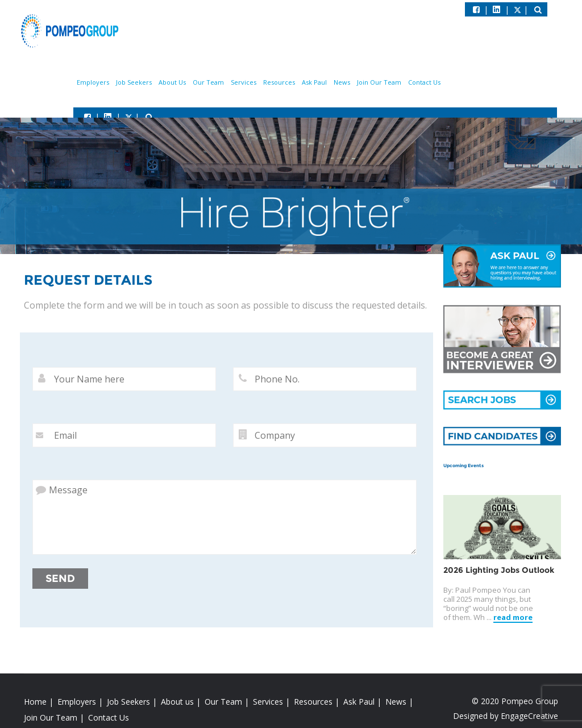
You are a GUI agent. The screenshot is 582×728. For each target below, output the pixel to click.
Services (244, 82)
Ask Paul (314, 82)
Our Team (208, 82)
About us (177, 702)
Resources (279, 82)
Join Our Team (379, 82)
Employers (93, 82)
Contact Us (424, 82)
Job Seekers (134, 82)
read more (513, 617)
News (342, 82)
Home (35, 702)
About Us (172, 82)
